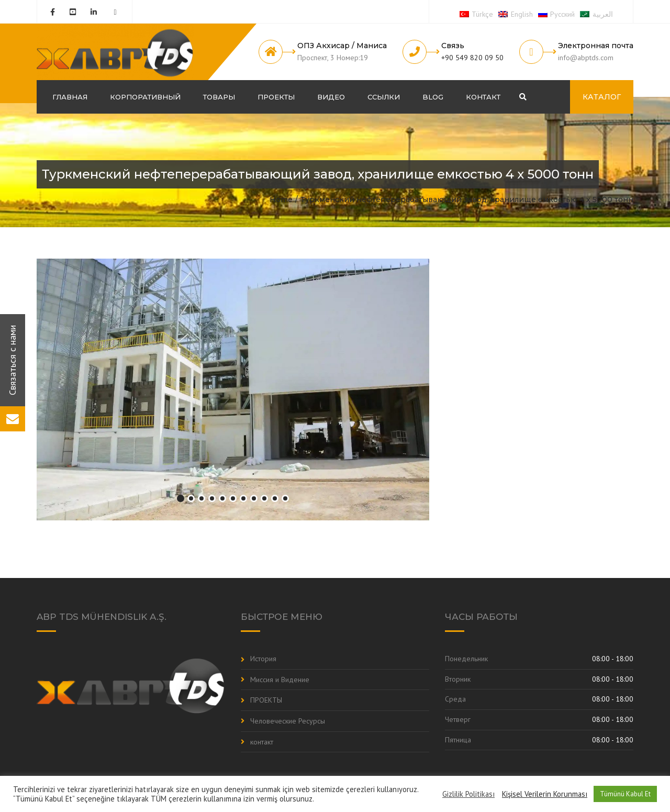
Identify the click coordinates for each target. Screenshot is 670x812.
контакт (483, 97)
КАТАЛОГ (602, 97)
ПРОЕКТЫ (276, 97)
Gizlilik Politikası (468, 794)
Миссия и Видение (280, 680)
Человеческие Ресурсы (288, 721)
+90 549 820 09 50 (472, 58)
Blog (433, 97)
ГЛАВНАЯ (70, 97)
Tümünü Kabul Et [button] (625, 794)
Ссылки (384, 97)
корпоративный (145, 97)
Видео (331, 97)
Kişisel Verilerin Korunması (545, 794)
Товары (219, 97)
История (263, 659)
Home (281, 199)
